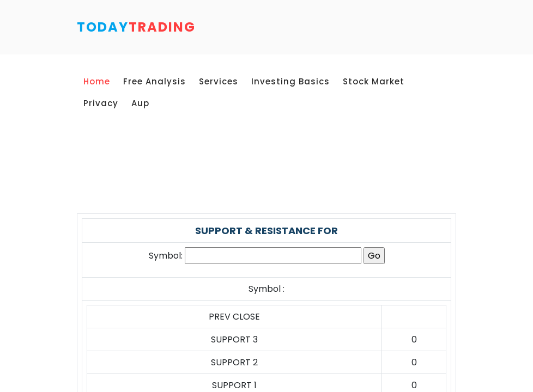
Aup (140, 103)
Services (219, 81)
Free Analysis (155, 81)
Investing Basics (290, 81)
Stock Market (374, 81)
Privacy (101, 103)
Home (97, 81)
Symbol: (166, 256)
